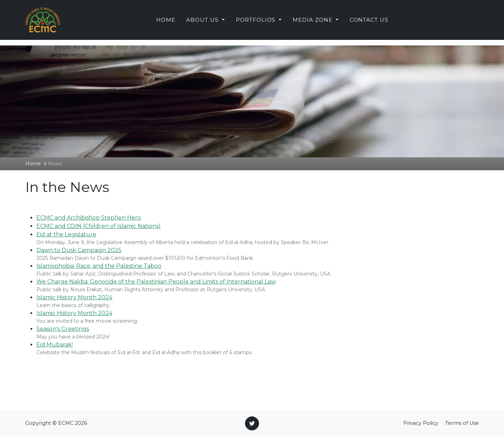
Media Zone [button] (313, 23)
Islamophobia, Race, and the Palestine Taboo (99, 266)
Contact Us (369, 23)
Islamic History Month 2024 (74, 297)
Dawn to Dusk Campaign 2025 (79, 250)
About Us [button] (203, 23)
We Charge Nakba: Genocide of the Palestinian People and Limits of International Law (156, 282)
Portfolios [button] (257, 23)
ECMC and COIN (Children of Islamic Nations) (99, 226)
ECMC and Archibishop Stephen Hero (89, 218)
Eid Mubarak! (55, 345)
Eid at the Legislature (66, 234)
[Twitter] (252, 423)
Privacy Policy (421, 423)
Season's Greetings (63, 329)
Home (166, 23)
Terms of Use (462, 423)
